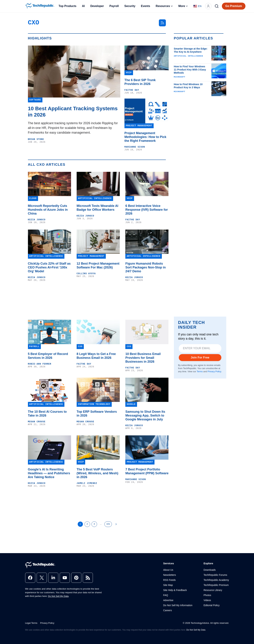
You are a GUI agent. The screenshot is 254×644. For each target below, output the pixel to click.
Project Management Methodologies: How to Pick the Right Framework (145, 137)
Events (145, 6)
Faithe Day (132, 90)
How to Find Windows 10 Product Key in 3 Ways (188, 86)
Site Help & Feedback (175, 590)
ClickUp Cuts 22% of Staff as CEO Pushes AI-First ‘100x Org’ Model (49, 267)
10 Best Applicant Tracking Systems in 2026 (73, 112)
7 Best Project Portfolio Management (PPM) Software (147, 471)
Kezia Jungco (37, 220)
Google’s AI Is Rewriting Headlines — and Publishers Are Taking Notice (49, 473)
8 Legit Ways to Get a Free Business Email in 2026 (96, 356)
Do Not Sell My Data (58, 596)
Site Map (168, 585)
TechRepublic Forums (215, 575)
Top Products (68, 6)
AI (83, 6)
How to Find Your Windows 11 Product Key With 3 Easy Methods (190, 70)
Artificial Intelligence (189, 56)
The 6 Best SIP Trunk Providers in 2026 (140, 82)
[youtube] (65, 578)
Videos (207, 600)
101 (108, 524)
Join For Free (200, 357)
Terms (200, 372)
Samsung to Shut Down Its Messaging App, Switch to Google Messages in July (145, 415)
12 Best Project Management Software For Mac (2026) (98, 265)
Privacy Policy (214, 372)
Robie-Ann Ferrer (40, 364)
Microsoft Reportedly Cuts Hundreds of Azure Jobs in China (48, 210)
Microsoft (180, 77)
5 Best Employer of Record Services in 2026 (48, 356)
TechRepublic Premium (216, 585)
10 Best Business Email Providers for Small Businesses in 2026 (143, 358)
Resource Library (213, 590)
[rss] (88, 578)
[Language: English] (198, 6)
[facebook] (30, 578)
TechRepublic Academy (216, 580)
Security (130, 6)
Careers (168, 610)
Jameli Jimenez (87, 483)
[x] (42, 578)
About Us (168, 570)
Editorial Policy (212, 605)
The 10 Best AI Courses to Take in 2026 (47, 414)
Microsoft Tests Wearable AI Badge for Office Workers (97, 208)
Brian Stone (36, 139)
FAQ (166, 595)
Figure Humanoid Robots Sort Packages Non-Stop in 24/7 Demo (146, 267)
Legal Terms (31, 623)
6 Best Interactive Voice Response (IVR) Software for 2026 (147, 210)
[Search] (217, 6)
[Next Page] (116, 524)
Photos (207, 595)
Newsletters (170, 575)
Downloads (210, 570)
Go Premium (234, 6)
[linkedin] (53, 578)
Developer (97, 6)
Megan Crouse (37, 422)
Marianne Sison (135, 147)
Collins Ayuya (86, 274)
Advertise (168, 600)
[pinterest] (76, 578)
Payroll (114, 6)
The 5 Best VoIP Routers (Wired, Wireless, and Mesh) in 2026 (97, 473)
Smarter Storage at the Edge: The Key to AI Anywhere (191, 50)
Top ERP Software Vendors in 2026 (97, 414)
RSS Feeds (170, 580)
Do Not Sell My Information (178, 605)
